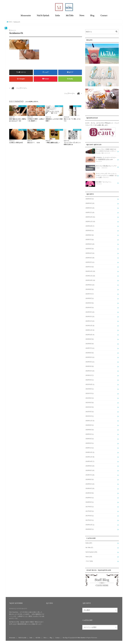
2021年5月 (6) (90, 402)
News (82, 15)
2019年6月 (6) (90, 479)
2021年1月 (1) (90, 416)
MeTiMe (70, 15)
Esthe (58, 15)
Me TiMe (89, 547)
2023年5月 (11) (90, 357)
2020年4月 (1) (90, 434)
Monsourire (26, 15)
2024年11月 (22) (90, 276)
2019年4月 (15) (90, 488)
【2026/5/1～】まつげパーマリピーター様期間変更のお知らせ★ (101, 159)
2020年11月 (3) (90, 421)
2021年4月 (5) (90, 407)
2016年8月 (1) (90, 529)
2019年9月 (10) (90, 466)
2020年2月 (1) (90, 443)
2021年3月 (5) (90, 412)
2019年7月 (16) (90, 475)
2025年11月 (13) (90, 221)
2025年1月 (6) (90, 267)
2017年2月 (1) (90, 520)
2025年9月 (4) (90, 230)
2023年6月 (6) (90, 353)
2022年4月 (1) (90, 380)
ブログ (89, 561)
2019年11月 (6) (90, 457)
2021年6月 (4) (90, 398)
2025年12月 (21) (90, 217)
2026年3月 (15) (90, 203)
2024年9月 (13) (90, 285)
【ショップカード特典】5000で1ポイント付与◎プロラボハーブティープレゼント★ (101, 151)
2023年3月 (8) (90, 366)
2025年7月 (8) (90, 239)
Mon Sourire (81, 638)
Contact (104, 15)
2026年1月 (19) (90, 212)
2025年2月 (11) (90, 262)
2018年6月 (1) (90, 497)
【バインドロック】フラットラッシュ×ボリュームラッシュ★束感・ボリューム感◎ (101, 176)
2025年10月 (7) (90, 226)
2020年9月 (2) (90, 425)
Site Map (65, 638)
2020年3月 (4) (90, 439)
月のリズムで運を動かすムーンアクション (101, 167)
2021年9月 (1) (90, 389)
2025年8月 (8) (90, 235)
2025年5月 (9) (90, 249)
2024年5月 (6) (90, 303)
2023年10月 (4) (90, 335)
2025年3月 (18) (90, 258)
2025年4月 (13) (90, 253)
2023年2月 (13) (90, 371)
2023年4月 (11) (90, 362)
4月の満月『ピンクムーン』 (99, 183)
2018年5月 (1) (90, 502)
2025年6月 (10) (90, 244)
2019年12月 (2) (90, 452)
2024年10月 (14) (90, 280)
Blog (92, 15)
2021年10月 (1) (90, 384)
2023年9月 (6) (90, 339)
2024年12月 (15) (90, 271)
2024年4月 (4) (90, 307)
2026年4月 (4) (90, 199)
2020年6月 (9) (90, 430)
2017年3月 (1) (90, 516)
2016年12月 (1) (90, 525)
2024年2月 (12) (90, 316)
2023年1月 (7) (90, 375)
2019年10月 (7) (90, 461)
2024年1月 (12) (90, 321)
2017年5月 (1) (90, 507)
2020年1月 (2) (90, 448)
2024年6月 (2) (90, 298)
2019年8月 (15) (90, 470)
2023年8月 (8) (90, 344)
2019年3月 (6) (90, 493)
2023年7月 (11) (90, 348)
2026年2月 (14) (90, 208)
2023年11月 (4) (90, 330)
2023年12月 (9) (90, 326)
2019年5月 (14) (90, 484)
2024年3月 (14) (90, 312)
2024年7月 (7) (90, 294)
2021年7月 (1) (90, 393)
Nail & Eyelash (43, 15)
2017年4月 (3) (90, 511)
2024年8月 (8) (90, 289)
